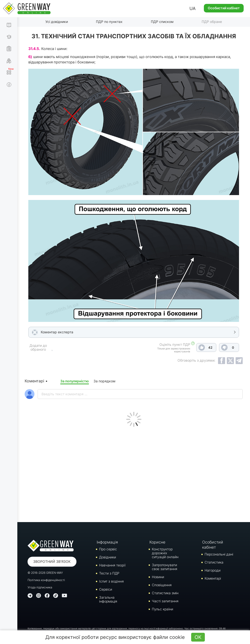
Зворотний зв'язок (52, 561)
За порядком (104, 381)
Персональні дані (219, 554)
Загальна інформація (108, 599)
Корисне (157, 542)
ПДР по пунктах (109, 22)
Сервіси (106, 589)
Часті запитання (165, 601)
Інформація (107, 542)
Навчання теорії (112, 565)
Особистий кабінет (224, 8)
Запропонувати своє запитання (165, 567)
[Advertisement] (134, 473)
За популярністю (75, 381)
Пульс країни (162, 609)
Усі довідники (57, 22)
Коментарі (213, 578)
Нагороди (213, 570)
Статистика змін (165, 593)
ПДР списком (162, 22)
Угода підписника (40, 587)
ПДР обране (212, 22)
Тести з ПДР (109, 573)
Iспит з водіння (111, 581)
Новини (158, 577)
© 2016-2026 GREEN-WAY (45, 573)
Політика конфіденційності (46, 580)
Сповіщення (162, 585)
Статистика (214, 562)
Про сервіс (108, 549)
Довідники (108, 557)
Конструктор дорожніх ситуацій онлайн (165, 553)
